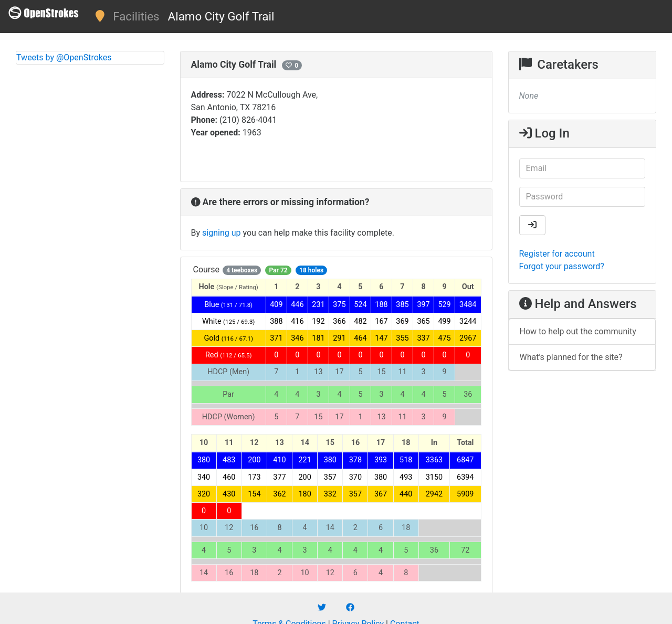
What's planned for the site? (571, 357)
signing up (221, 233)
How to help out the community (578, 331)
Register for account (557, 254)
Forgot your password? (562, 266)
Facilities (136, 16)
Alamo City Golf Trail (221, 16)
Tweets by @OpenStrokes (64, 57)
